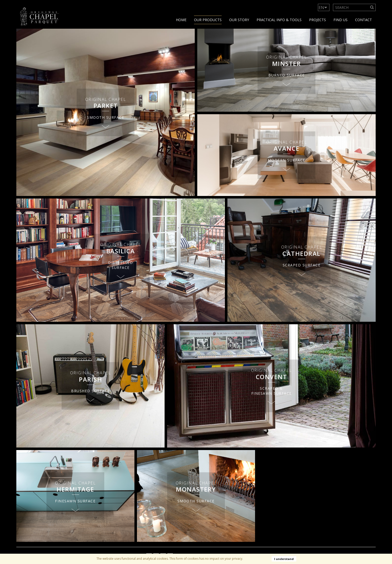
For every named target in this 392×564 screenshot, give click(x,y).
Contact (363, 20)
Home (181, 20)
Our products (208, 20)
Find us (340, 20)
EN (321, 8)
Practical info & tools (279, 20)
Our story (239, 20)
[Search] (372, 7)
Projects (317, 20)
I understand (284, 559)
